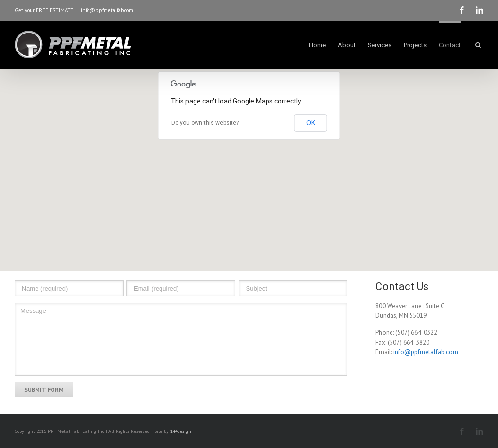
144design (181, 431)
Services (380, 45)
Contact (450, 45)
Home (317, 45)
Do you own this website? (205, 123)
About (347, 45)
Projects (415, 45)
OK (311, 123)
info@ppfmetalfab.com (107, 10)
